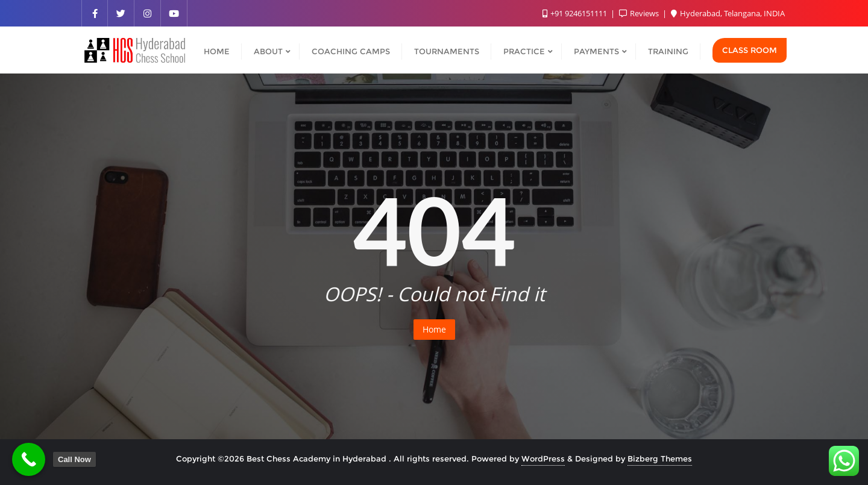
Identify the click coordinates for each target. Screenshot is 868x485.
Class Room (750, 50)
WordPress (543, 458)
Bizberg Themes (660, 458)
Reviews (640, 13)
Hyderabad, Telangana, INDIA (728, 13)
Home (434, 329)
